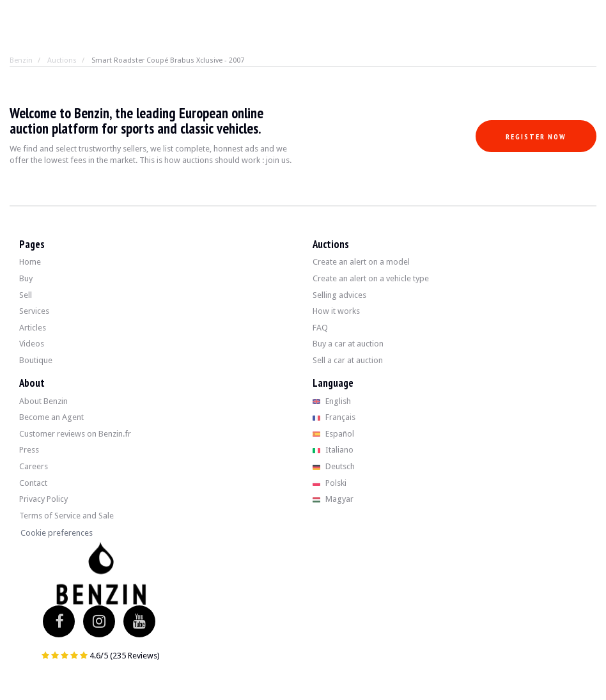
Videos (32, 344)
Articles (33, 328)
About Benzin (43, 401)
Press (29, 450)
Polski (330, 483)
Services (34, 311)
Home (30, 262)
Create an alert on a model (361, 262)
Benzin (21, 60)
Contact (33, 483)
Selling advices (339, 295)
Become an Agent (51, 417)
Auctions (62, 60)
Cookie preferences (57, 533)
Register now (536, 136)
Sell (26, 295)
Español (333, 434)
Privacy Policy (43, 499)
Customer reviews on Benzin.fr (75, 434)
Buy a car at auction (348, 344)
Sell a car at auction (348, 360)
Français (334, 417)
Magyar (333, 499)
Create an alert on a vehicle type (371, 278)
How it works (336, 311)
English (332, 401)
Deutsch (334, 466)
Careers (34, 466)
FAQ (320, 328)
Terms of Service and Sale (66, 516)
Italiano (333, 450)
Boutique (36, 360)
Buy (26, 278)
